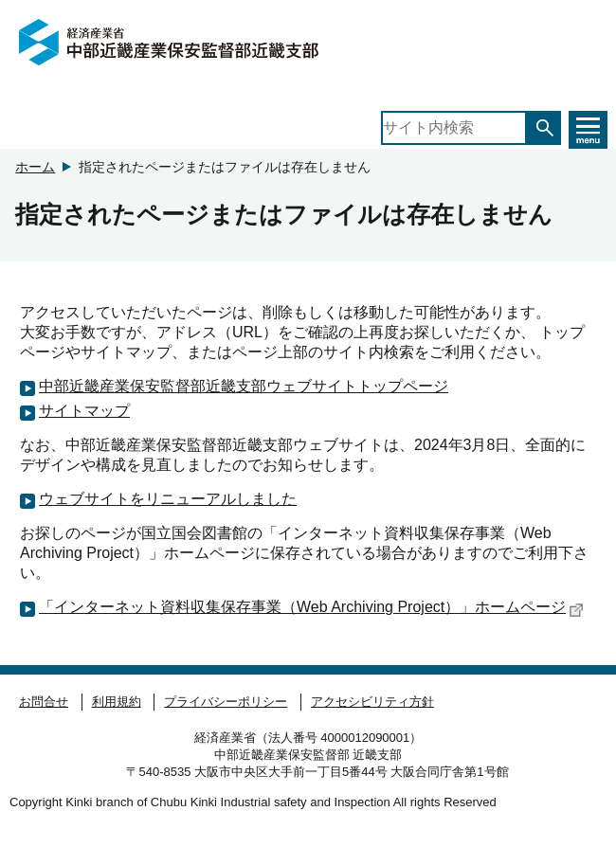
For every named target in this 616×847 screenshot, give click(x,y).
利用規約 (117, 702)
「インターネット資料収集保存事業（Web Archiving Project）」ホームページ (311, 608)
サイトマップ (84, 411)
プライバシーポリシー (226, 702)
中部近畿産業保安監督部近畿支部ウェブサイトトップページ (244, 386)
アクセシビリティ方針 (372, 702)
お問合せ (44, 702)
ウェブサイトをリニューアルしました (168, 499)
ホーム (35, 167)
